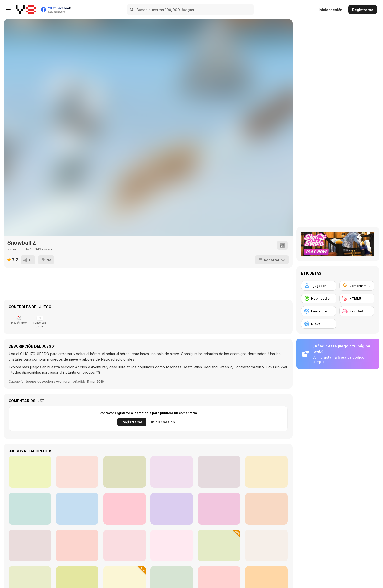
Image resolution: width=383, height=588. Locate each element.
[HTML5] (357, 298)
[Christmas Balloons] (77, 545)
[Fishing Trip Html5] (30, 509)
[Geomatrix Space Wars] (125, 509)
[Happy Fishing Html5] (77, 509)
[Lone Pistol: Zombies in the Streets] (125, 472)
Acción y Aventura (90, 367)
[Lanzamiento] (319, 311)
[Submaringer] (219, 472)
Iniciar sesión (331, 10)
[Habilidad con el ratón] (319, 298)
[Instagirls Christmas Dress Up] (125, 545)
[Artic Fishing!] (266, 509)
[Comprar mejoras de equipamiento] (357, 286)
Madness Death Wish (184, 367)
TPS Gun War (276, 367)
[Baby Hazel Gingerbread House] (172, 545)
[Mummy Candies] (30, 472)
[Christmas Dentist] (30, 545)
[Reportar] (272, 260)
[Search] (132, 10)
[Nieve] (319, 324)
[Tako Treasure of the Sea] (219, 509)
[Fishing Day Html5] (77, 472)
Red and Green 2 (218, 367)
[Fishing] (172, 472)
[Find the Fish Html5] (172, 509)
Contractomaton (247, 367)
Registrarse (363, 10)
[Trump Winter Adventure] (219, 545)
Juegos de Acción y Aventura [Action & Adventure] (48, 381)
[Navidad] (357, 311)
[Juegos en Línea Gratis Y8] (26, 10)
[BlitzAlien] (266, 472)
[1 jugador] (319, 286)
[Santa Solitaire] (266, 545)
